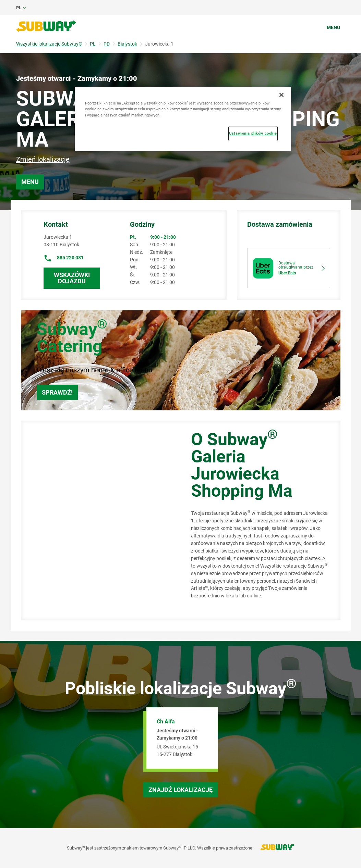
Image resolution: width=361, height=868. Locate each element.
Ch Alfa (166, 722)
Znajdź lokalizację (180, 790)
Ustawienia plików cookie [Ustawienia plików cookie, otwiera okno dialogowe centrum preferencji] (253, 133)
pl (19, 8)
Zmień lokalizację (43, 159)
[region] (183, 119)
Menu (333, 27)
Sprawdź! (57, 392)
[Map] (98, 521)
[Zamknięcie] (281, 95)
